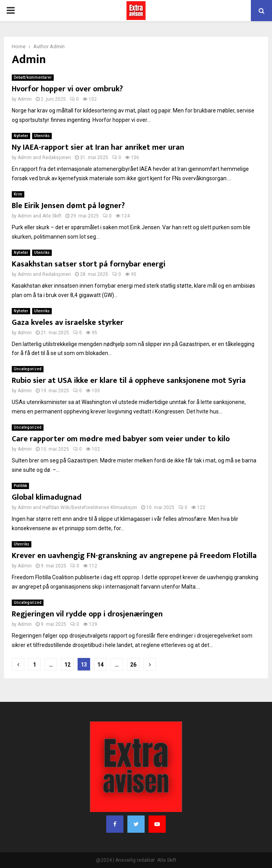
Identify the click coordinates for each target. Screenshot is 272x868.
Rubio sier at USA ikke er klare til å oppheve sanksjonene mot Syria (129, 381)
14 (100, 665)
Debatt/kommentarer (33, 77)
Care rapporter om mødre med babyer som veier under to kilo (121, 439)
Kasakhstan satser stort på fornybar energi (89, 264)
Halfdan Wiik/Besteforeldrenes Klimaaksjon (90, 507)
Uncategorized (28, 369)
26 (133, 665)
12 (67, 665)
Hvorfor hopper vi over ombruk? (67, 89)
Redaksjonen (57, 158)
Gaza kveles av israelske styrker (68, 323)
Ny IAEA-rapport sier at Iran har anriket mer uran (98, 147)
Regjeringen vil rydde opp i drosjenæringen (87, 614)
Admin (57, 46)
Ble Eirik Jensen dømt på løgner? (68, 206)
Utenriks (42, 136)
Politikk (20, 486)
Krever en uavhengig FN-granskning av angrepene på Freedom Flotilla (134, 556)
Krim (18, 194)
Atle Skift (52, 216)
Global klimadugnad (47, 497)
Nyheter (21, 136)
